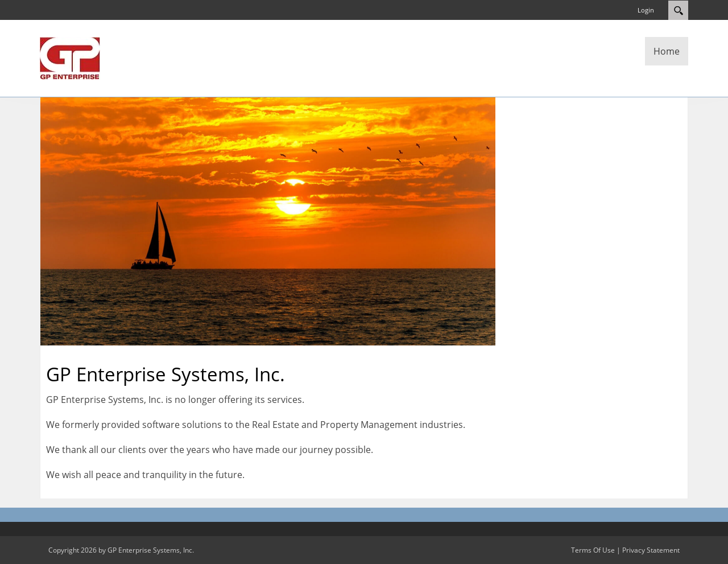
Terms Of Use (593, 550)
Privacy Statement (651, 550)
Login (646, 10)
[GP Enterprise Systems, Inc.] (70, 57)
